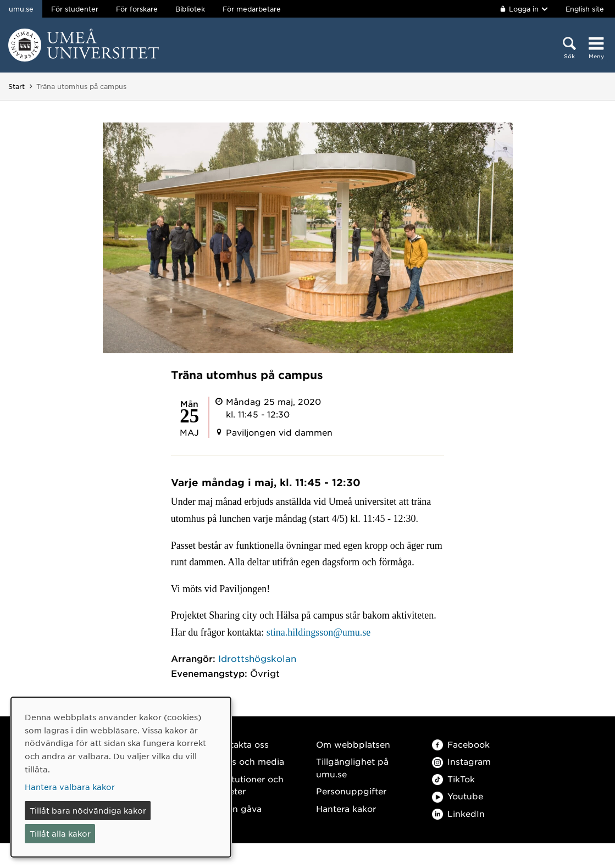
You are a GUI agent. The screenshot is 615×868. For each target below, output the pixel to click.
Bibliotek (190, 9)
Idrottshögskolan (257, 658)
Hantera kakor (346, 808)
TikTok (453, 779)
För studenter (75, 9)
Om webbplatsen (353, 744)
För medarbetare (252, 9)
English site (585, 9)
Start (16, 86)
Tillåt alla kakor (60, 833)
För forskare (137, 9)
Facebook (461, 744)
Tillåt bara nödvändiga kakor (88, 810)
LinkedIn (458, 813)
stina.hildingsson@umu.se (319, 632)
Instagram (461, 761)
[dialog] (121, 777)
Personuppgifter (351, 791)
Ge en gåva (237, 808)
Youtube (458, 796)
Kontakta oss (241, 744)
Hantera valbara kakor (70, 787)
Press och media (249, 761)
